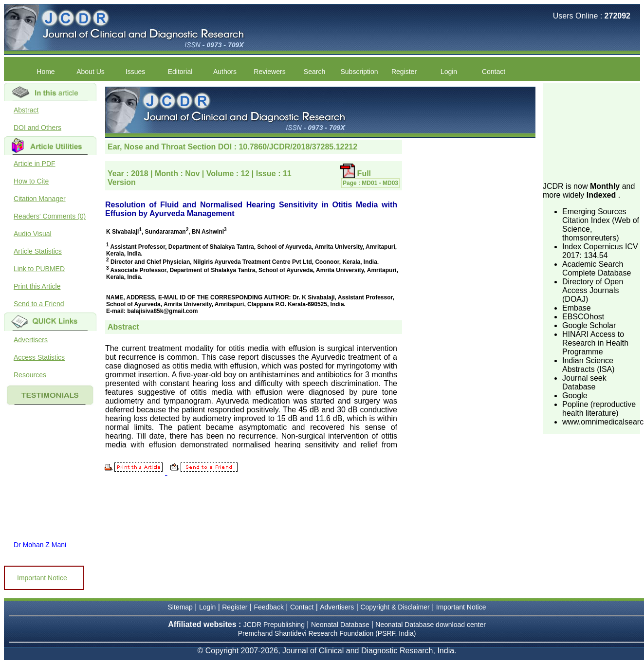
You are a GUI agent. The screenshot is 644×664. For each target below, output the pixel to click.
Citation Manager (40, 199)
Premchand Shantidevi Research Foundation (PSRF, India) (327, 633)
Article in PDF (35, 164)
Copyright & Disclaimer (395, 607)
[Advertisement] (591, 131)
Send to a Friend (39, 304)
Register (404, 72)
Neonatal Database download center (431, 625)
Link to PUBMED (39, 269)
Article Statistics (38, 251)
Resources (30, 375)
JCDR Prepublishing (274, 625)
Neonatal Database (341, 625)
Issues (135, 72)
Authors (225, 72)
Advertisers (31, 340)
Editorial (180, 72)
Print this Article (37, 286)
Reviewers (269, 72)
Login (449, 72)
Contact (494, 72)
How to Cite (31, 181)
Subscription (359, 72)
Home (46, 72)
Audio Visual (33, 234)
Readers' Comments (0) (50, 216)
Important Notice (42, 578)
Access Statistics (39, 357)
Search (314, 72)
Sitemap (180, 607)
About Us (91, 72)
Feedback (268, 607)
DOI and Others (37, 128)
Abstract (26, 110)
